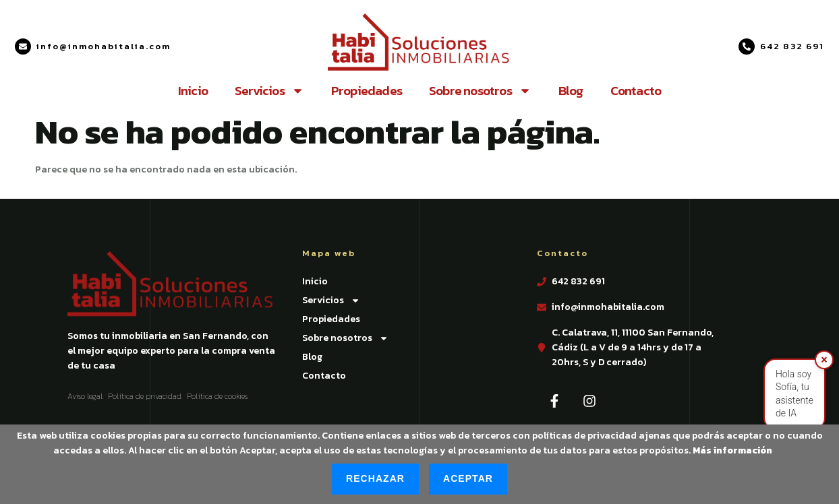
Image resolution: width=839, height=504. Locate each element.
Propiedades (367, 91)
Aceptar (468, 478)
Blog (571, 91)
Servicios (269, 91)
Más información (732, 450)
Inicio (193, 91)
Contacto (636, 91)
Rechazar (375, 478)
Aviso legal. (86, 396)
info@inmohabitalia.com (104, 46)
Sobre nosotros (480, 91)
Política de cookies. (218, 396)
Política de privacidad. (145, 396)
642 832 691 (792, 46)
